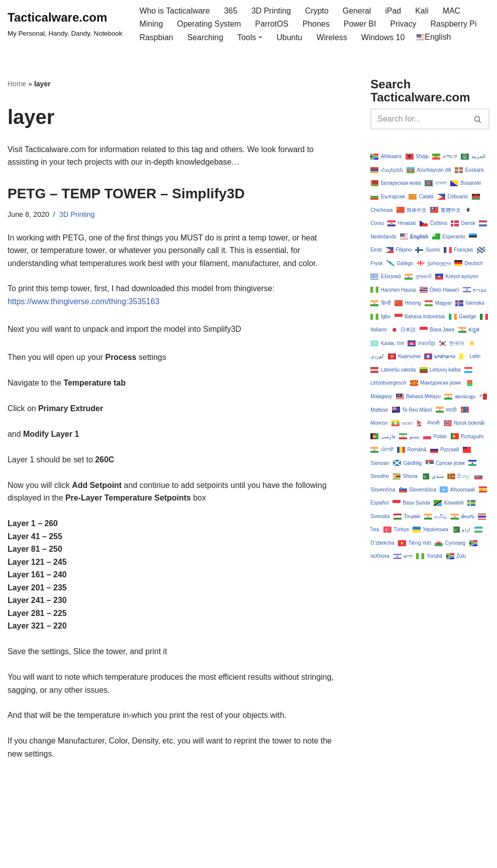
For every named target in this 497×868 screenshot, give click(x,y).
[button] (261, 37)
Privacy (405, 24)
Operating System (210, 24)
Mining (151, 24)
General (358, 11)
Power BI (361, 24)
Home (17, 84)
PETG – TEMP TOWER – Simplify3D (126, 194)
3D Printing (272, 11)
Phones (317, 24)
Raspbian (156, 37)
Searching (206, 37)
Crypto (317, 11)
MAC (453, 11)
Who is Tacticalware (175, 11)
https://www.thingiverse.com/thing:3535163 (84, 302)
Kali (423, 11)
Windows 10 (384, 37)
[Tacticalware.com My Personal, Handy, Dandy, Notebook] (65, 24)
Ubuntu (290, 37)
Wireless (332, 37)
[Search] (419, 119)
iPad (394, 11)
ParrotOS (273, 24)
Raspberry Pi (455, 24)
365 (231, 11)
